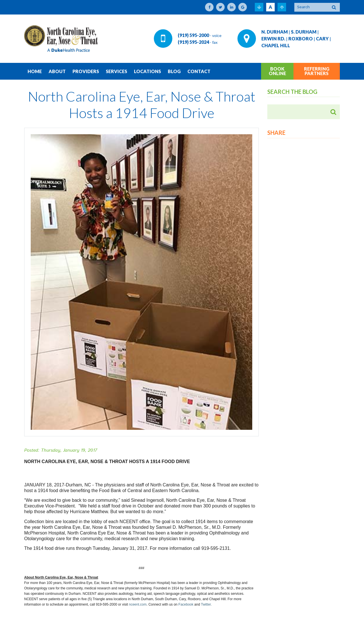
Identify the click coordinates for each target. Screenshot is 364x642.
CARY (322, 39)
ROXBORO (301, 39)
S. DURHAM (304, 32)
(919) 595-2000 (193, 35)
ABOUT (57, 71)
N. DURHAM (275, 32)
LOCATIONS (147, 71)
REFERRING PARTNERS (317, 71)
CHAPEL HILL (276, 45)
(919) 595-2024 (193, 42)
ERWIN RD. (273, 39)
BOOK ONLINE (277, 71)
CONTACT (199, 71)
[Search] (311, 7)
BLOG (174, 71)
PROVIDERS (86, 71)
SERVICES (116, 71)
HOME (35, 71)
